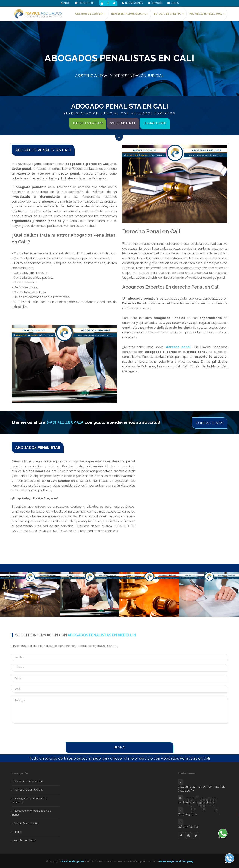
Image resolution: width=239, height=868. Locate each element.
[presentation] (40, 733)
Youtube (188, 835)
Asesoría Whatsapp (88, 123)
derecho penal (178, 347)
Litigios (18, 831)
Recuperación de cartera (29, 780)
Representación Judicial (28, 789)
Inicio (65, 3)
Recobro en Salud (25, 839)
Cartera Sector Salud (26, 822)
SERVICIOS (155, 3)
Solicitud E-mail (123, 123)
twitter (196, 835)
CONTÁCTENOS (85, 3)
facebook (181, 835)
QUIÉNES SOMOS (132, 3)
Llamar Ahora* (155, 123)
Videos (173, 3)
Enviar (120, 747)
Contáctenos (210, 422)
